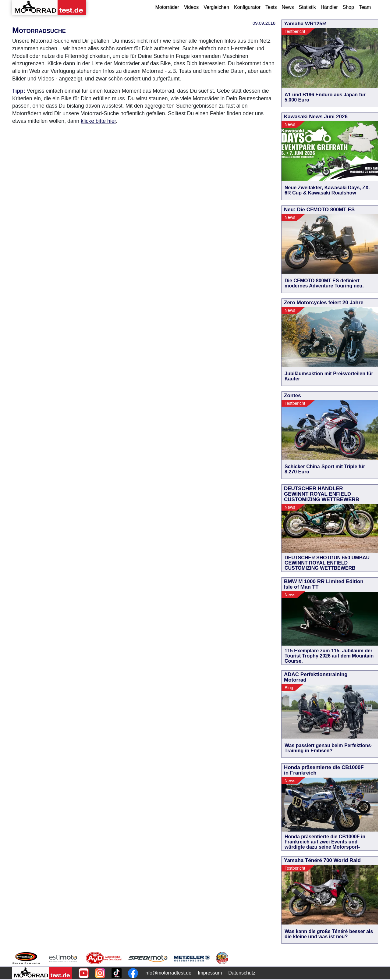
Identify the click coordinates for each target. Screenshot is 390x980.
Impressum (210, 973)
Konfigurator (247, 7)
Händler (329, 7)
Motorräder (167, 7)
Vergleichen (216, 7)
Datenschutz (242, 973)
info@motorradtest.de (168, 973)
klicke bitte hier (98, 121)
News (288, 7)
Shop (348, 7)
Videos (191, 7)
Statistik (307, 7)
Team (365, 7)
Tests (271, 7)
